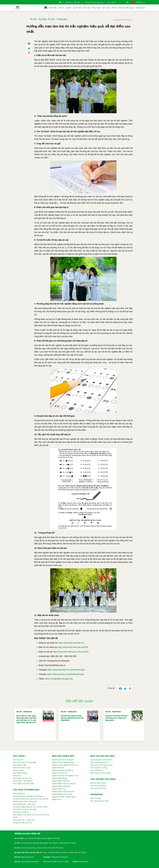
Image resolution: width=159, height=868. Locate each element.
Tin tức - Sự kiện (38, 19)
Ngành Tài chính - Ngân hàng (64, 797)
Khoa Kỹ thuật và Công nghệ (25, 762)
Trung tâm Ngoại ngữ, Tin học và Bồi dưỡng (30, 807)
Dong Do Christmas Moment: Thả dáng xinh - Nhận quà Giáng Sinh (117, 718)
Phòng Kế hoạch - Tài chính (24, 804)
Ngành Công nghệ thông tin (63, 762)
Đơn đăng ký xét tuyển (99, 801)
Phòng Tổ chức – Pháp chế (24, 820)
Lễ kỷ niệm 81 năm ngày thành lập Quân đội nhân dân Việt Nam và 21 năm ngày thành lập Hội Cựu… (27, 719)
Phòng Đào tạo (19, 793)
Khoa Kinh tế (18, 760)
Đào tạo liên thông (98, 783)
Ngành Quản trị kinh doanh (63, 760)
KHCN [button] (114, 8)
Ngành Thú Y (57, 799)
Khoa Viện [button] (96, 8)
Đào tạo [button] (87, 8)
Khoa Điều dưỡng (20, 773)
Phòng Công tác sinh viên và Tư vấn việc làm (31, 799)
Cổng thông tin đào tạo (94, 2)
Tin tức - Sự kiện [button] (65, 8)
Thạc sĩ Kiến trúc (97, 770)
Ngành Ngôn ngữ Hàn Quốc (63, 791)
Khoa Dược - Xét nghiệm (23, 781)
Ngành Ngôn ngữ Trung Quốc (64, 783)
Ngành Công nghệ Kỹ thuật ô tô (65, 765)
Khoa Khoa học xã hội (22, 767)
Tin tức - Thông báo (58, 19)
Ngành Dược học (59, 789)
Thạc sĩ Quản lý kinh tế (99, 762)
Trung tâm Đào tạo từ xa (23, 822)
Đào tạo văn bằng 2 (98, 785)
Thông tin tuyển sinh (73, 2)
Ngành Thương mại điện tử (63, 770)
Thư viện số (112, 2)
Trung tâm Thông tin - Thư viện (25, 809)
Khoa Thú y (17, 775)
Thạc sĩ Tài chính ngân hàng (101, 765)
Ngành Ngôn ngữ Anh (61, 781)
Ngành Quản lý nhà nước (62, 794)
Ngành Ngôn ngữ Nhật (61, 786)
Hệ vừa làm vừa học (98, 788)
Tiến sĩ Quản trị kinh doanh (101, 773)
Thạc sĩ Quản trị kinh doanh (101, 760)
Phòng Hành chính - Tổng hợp (25, 801)
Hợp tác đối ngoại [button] (126, 8)
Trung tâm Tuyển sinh (21, 812)
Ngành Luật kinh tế (60, 773)
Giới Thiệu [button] (53, 8)
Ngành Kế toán (58, 767)
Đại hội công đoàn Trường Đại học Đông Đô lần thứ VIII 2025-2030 (72, 718)
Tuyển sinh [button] (77, 8)
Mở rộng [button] (140, 8)
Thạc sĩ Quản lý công (99, 767)
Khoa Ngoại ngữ (20, 765)
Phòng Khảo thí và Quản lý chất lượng (28, 796)
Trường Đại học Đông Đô (59, 857)
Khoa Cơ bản (18, 770)
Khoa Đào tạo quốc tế (22, 778)
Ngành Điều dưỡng (60, 778)
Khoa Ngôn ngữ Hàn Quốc (24, 783)
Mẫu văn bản (96, 798)
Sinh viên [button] (106, 8)
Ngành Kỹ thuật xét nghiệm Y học (65, 775)
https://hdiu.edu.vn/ (28, 857)
